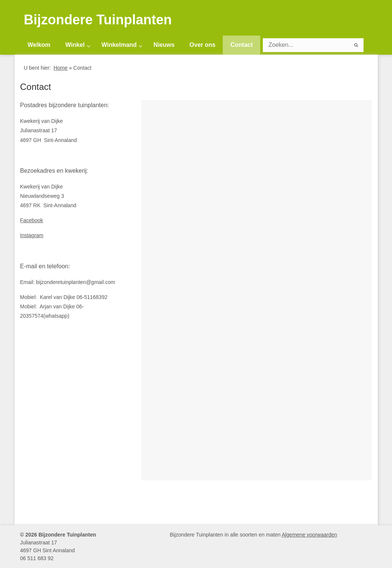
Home (60, 68)
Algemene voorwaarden (309, 535)
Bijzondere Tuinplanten (98, 20)
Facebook (32, 220)
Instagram (32, 235)
